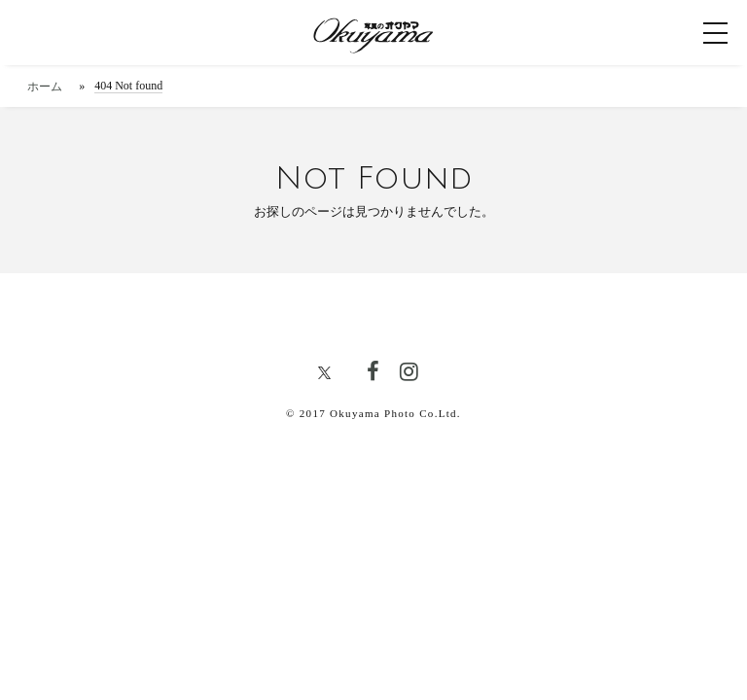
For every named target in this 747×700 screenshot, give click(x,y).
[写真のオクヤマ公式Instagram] (409, 373)
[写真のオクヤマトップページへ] (373, 33)
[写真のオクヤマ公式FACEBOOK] (373, 373)
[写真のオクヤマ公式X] (332, 376)
